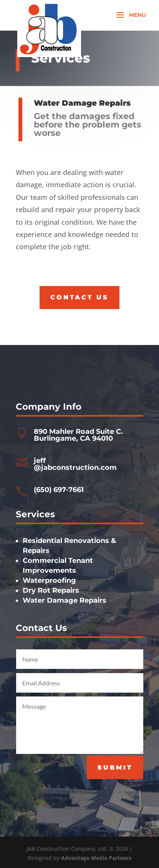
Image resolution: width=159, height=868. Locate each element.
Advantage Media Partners (96, 858)
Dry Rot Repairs (51, 590)
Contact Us (79, 297)
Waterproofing (49, 580)
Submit (115, 767)
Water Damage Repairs (65, 600)
